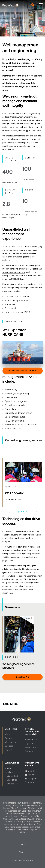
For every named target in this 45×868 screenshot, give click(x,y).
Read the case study (22, 371)
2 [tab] (21, 512)
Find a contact (11, 776)
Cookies (29, 751)
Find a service (11, 784)
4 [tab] (26, 512)
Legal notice (31, 743)
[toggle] (41, 5)
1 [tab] (19, 512)
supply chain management (14, 272)
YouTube (32, 775)
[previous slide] (11, 512)
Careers (9, 738)
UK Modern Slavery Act (22, 860)
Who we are (10, 742)
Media (8, 734)
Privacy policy (32, 747)
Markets (9, 750)
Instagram (32, 779)
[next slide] (34, 511)
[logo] (10, 5)
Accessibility (31, 740)
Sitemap (22, 852)
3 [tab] (24, 512)
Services (9, 746)
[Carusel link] (24, 482)
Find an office (11, 780)
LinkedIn (32, 771)
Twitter (31, 783)
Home (23, 844)
